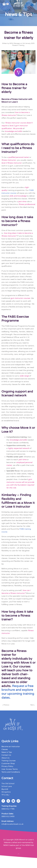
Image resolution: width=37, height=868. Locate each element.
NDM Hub (30, 845)
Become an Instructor (11, 747)
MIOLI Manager (15, 43)
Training (22, 45)
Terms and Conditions (11, 772)
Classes (5, 749)
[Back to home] (18, 4)
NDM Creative (9, 845)
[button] (35, 4)
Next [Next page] (33, 705)
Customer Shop (8, 763)
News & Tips (7, 752)
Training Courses (9, 761)
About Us (5, 758)
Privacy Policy (7, 766)
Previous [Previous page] (6, 705)
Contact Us (6, 755)
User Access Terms (10, 769)
